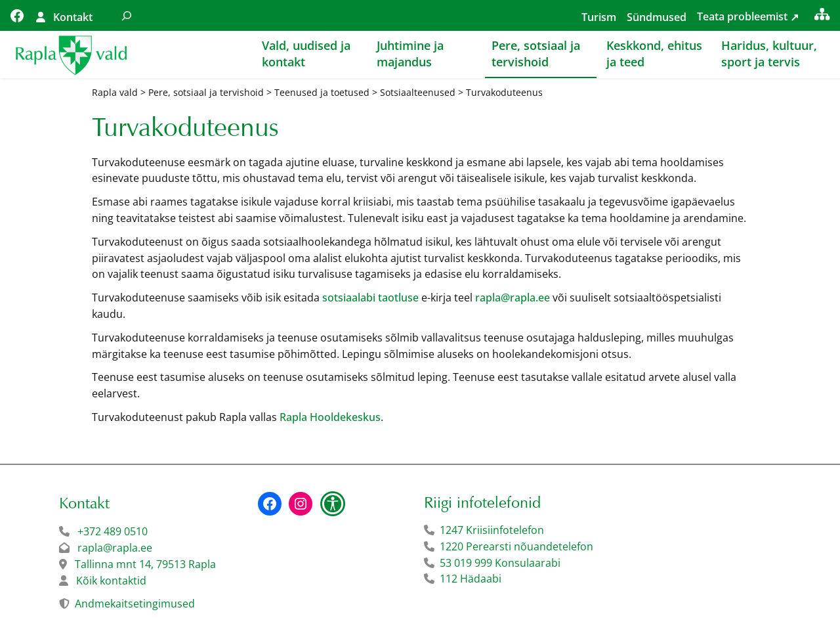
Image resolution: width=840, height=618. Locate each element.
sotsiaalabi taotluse (370, 298)
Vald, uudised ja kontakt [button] (306, 54)
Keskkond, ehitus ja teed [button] (654, 54)
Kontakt (73, 17)
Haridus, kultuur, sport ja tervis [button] (769, 54)
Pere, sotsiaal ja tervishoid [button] (536, 54)
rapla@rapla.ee (513, 298)
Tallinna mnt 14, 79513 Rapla (145, 564)
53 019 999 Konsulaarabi (500, 563)
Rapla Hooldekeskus (330, 417)
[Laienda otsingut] (127, 15)
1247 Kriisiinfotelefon (492, 530)
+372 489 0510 (113, 531)
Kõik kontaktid (111, 581)
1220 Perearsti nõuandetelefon (516, 546)
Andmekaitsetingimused (135, 604)
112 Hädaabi (471, 579)
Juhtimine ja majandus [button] (410, 54)
